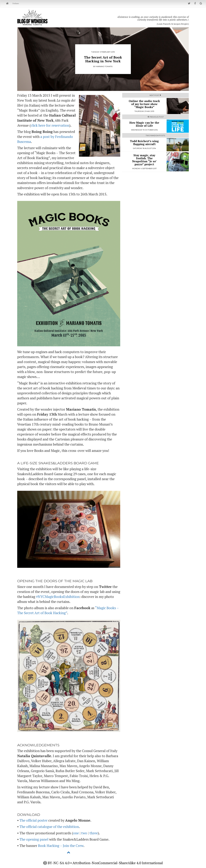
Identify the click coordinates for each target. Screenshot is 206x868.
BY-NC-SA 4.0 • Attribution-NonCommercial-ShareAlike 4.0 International (103, 863)
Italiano (16, 3)
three (94, 833)
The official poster (34, 820)
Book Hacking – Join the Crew (61, 846)
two (84, 833)
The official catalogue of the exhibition (49, 827)
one (76, 833)
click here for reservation (50, 125)
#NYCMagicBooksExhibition (58, 597)
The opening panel (34, 839)
